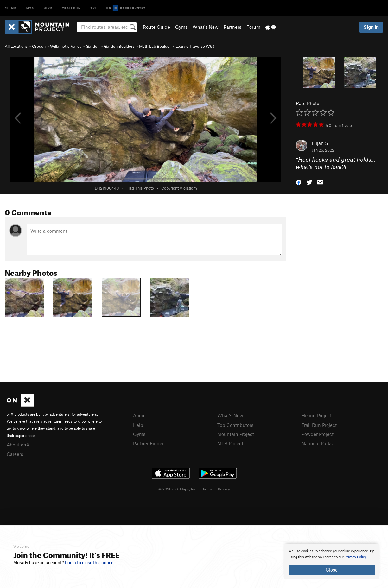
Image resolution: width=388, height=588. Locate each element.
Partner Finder (148, 443)
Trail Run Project (319, 425)
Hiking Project (317, 415)
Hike (48, 8)
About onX (18, 445)
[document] (332, 561)
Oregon (39, 46)
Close (332, 570)
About (140, 415)
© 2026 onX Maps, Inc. (178, 489)
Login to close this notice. (90, 563)
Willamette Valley (66, 46)
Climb (11, 8)
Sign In (371, 27)
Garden (93, 46)
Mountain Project (236, 434)
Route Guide (156, 27)
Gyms (181, 27)
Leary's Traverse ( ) (195, 46)
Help (138, 425)
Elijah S (320, 143)
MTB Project (230, 443)
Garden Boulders (119, 46)
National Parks (317, 443)
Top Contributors (235, 425)
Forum (253, 27)
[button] (299, 182)
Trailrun (71, 8)
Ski (94, 8)
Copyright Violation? (179, 188)
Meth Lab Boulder (155, 46)
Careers (15, 454)
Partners (232, 27)
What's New (206, 27)
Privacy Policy (356, 557)
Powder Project (318, 434)
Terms (207, 489)
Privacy (224, 489)
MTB (30, 8)
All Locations (16, 46)
